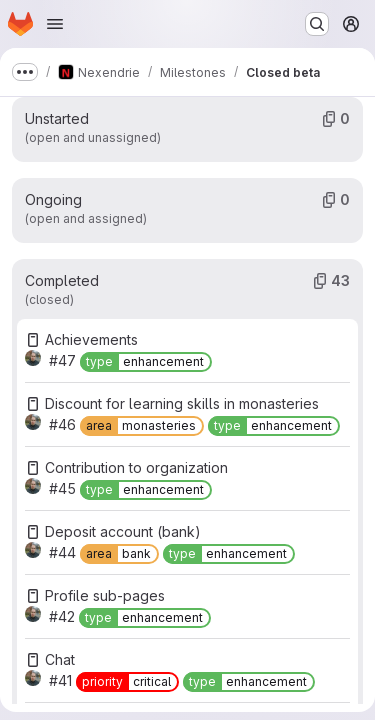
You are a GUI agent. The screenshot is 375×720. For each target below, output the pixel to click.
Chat (60, 659)
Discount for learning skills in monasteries (182, 403)
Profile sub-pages (105, 595)
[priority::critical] (127, 682)
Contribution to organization (136, 467)
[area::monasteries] (142, 426)
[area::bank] (119, 554)
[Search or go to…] (317, 24)
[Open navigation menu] (55, 24)
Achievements (91, 339)
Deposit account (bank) (123, 531)
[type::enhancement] (146, 362)
